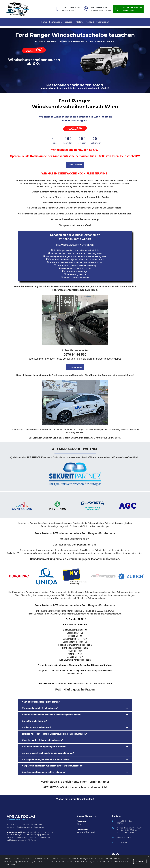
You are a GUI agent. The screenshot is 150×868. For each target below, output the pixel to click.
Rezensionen (102, 22)
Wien (79, 824)
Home (44, 22)
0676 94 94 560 (123, 842)
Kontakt (90, 22)
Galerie (80, 22)
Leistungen (56, 22)
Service (69, 22)
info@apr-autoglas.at (125, 837)
